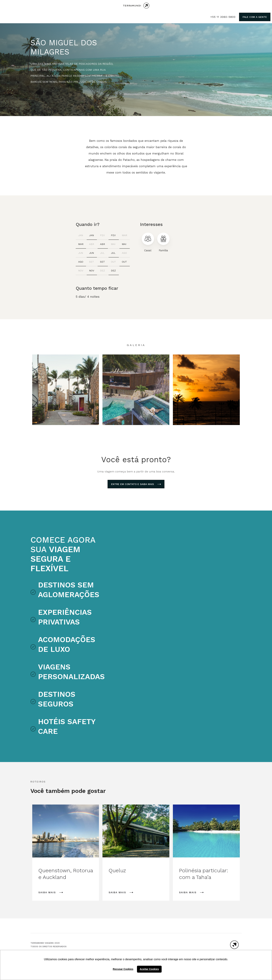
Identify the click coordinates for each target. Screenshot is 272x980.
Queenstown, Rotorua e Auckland (66, 874)
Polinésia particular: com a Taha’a (204, 874)
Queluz (117, 870)
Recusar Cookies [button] (123, 969)
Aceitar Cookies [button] (149, 969)
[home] (136, 6)
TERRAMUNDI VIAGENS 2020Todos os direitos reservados (49, 945)
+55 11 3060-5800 (223, 17)
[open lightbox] (66, 390)
